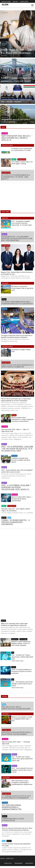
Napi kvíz (15, 1)
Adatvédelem (29, 863)
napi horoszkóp (6, 1)
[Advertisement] (17, 198)
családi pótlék (24, 1)
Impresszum (8, 863)
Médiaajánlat (18, 863)
